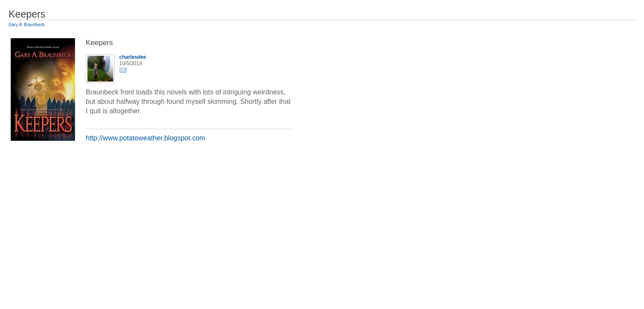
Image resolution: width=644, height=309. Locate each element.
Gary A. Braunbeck (27, 25)
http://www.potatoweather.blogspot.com (145, 138)
